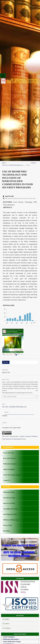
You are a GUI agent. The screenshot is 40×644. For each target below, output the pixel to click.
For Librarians (7, 628)
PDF (7, 362)
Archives (33, 163)
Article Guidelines (9, 637)
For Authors (6, 624)
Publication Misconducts (11, 639)
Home (4, 163)
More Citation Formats (10, 396)
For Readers (6, 619)
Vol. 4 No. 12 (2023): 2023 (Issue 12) (13, 165)
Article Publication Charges (12, 642)
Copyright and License (10, 509)
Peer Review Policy (9, 498)
